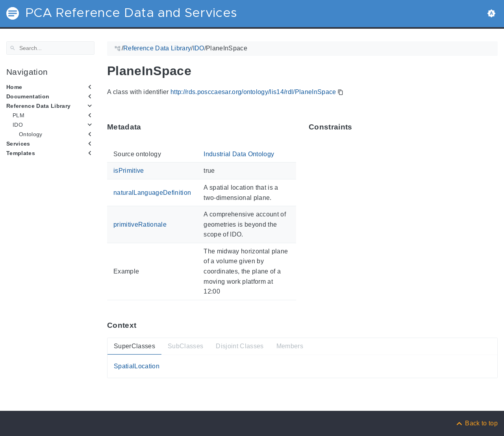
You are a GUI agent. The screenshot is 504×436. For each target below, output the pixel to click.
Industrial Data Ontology (239, 154)
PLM (19, 115)
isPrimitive (129, 171)
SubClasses (185, 346)
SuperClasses (134, 346)
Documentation (28, 96)
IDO (18, 125)
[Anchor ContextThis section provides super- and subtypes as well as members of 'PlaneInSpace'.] (142, 325)
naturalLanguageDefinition (152, 193)
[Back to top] (476, 423)
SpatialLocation (137, 366)
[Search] (50, 48)
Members (290, 346)
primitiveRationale (140, 224)
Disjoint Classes (240, 346)
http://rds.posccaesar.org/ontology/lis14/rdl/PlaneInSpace (253, 92)
